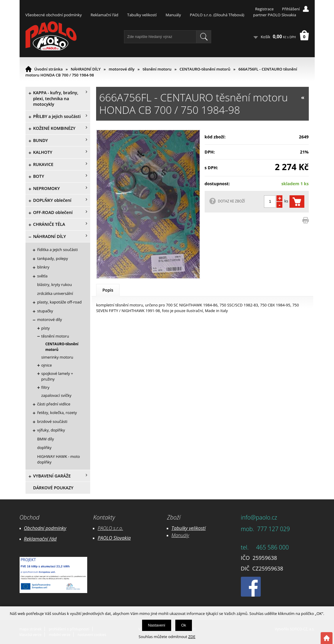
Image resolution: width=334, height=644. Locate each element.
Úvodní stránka (49, 69)
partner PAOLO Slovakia (275, 15)
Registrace (264, 9)
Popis (108, 290)
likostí (199, 528)
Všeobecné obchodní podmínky (54, 15)
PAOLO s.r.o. (110, 528)
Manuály (173, 15)
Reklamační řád (104, 15)
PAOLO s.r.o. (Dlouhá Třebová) (217, 15)
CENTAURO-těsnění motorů (205, 69)
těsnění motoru (157, 69)
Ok (184, 625)
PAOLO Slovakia (114, 538)
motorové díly (121, 69)
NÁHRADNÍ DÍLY (86, 69)
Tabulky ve (182, 528)
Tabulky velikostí (142, 15)
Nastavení (157, 625)
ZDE (192, 637)
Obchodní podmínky (45, 528)
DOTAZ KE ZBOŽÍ (232, 201)
